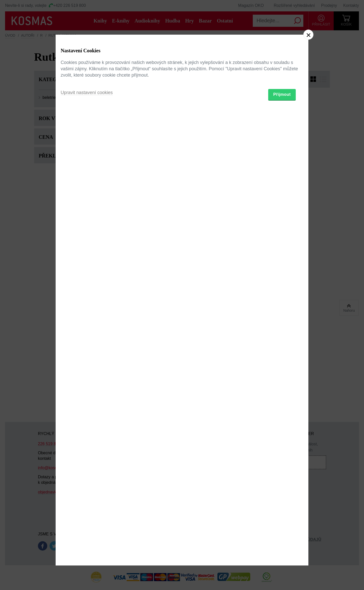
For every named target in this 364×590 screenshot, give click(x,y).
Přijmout (282, 324)
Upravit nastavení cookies (87, 323)
